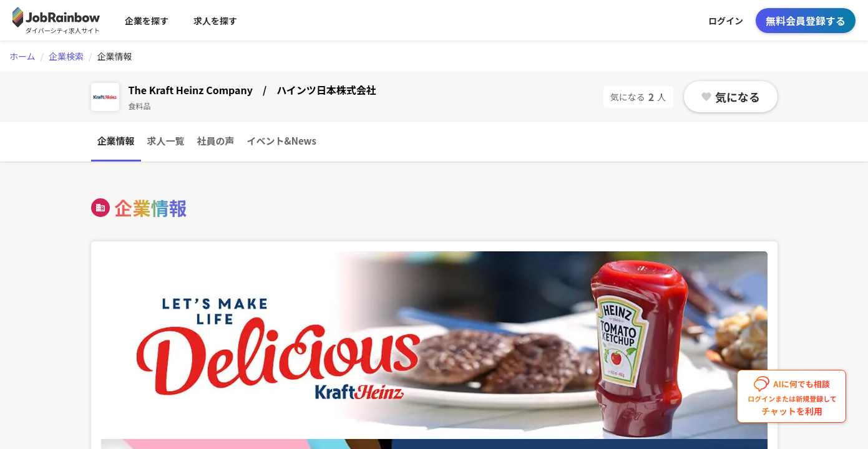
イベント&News (282, 141)
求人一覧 (166, 141)
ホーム (22, 56)
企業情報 (116, 141)
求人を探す (215, 21)
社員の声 (216, 141)
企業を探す (147, 21)
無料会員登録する (806, 21)
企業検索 (66, 56)
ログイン (726, 21)
